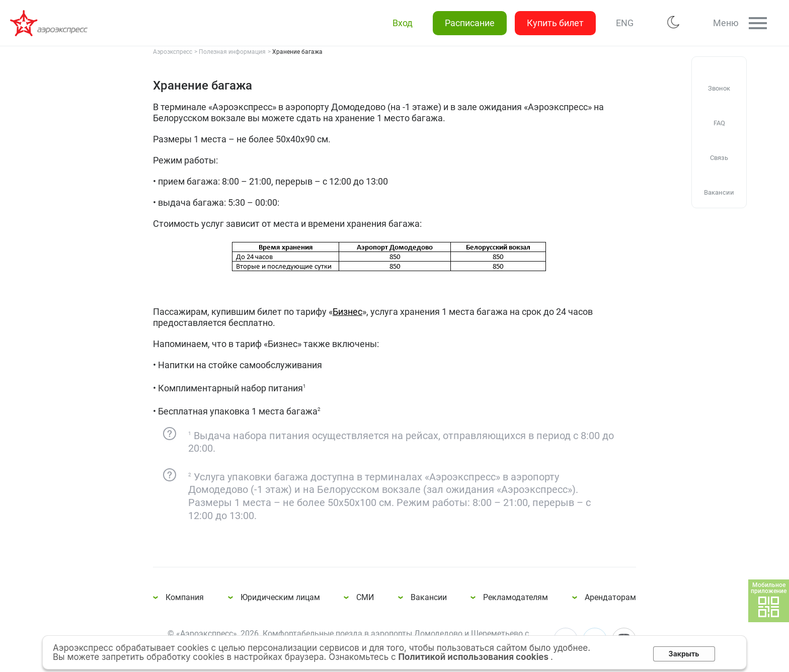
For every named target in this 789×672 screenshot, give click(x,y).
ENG (625, 23)
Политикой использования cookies (474, 657)
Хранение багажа (50, 23)
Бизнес (347, 312)
